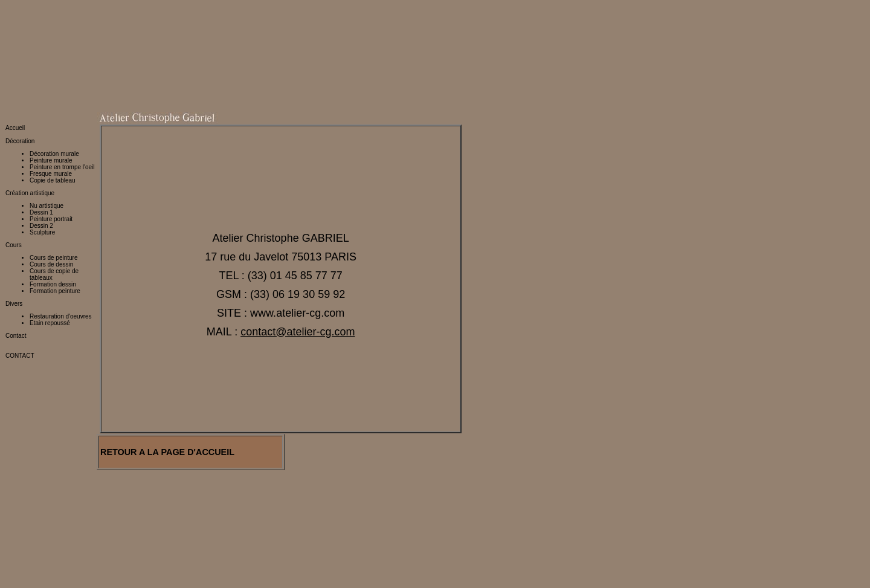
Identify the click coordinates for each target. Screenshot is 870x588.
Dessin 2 (41, 149)
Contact (16, 259)
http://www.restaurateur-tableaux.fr (51, 573)
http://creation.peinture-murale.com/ (56, 513)
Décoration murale (54, 77)
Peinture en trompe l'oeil (62, 90)
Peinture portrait (51, 142)
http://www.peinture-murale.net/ (50, 480)
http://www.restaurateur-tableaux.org (53, 560)
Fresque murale (51, 97)
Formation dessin (53, 208)
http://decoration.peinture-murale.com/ (60, 520)
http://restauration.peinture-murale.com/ (62, 507)
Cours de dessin (51, 188)
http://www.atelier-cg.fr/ (60, 454)
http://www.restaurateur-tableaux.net (53, 567)
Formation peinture (55, 214)
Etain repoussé (50, 246)
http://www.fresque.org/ (38, 500)
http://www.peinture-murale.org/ (50, 487)
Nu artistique (47, 129)
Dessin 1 (41, 136)
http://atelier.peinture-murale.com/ (53, 540)
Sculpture (42, 156)
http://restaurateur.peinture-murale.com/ (62, 547)
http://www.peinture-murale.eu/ (49, 493)
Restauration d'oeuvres (61, 240)
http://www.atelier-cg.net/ (41, 467)
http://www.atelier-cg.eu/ (40, 460)
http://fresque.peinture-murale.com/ (56, 527)
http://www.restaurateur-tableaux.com (55, 580)
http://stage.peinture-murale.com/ (53, 533)
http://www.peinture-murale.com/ (52, 473)
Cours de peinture (54, 181)
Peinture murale (51, 84)
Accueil (15, 51)
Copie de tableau (53, 104)
